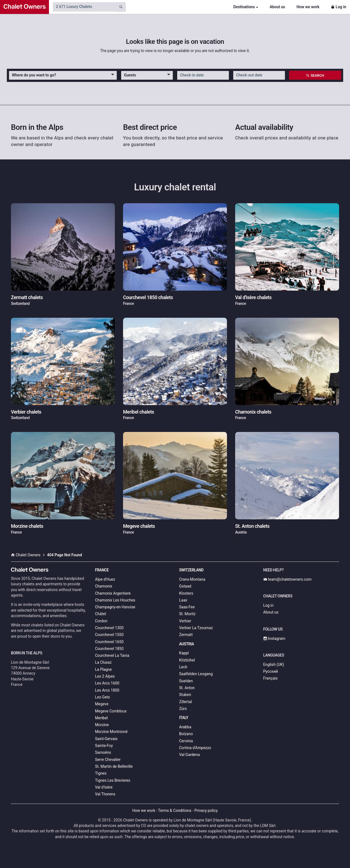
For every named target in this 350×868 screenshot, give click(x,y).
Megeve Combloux (111, 711)
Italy (184, 718)
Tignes (101, 773)
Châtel (101, 614)
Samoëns (103, 752)
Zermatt (186, 635)
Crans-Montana (192, 579)
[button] (63, 75)
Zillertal (186, 702)
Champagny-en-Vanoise (115, 607)
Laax (183, 600)
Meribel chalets (138, 412)
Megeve (102, 704)
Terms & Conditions (175, 810)
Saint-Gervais (106, 739)
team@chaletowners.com (288, 579)
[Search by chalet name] (84, 7)
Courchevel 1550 (109, 635)
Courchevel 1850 (109, 649)
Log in (339, 7)
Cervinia (186, 741)
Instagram (274, 638)
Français (271, 678)
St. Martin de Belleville (114, 766)
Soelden (186, 681)
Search (315, 75)
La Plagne (104, 669)
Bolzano (186, 734)
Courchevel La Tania (112, 655)
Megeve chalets (139, 526)
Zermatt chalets (27, 297)
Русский (271, 671)
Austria (186, 644)
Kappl (184, 653)
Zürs (183, 709)
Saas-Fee (187, 607)
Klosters (186, 593)
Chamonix (104, 586)
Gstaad (185, 586)
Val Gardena (189, 755)
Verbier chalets (26, 412)
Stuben (185, 695)
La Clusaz (103, 662)
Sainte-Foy (104, 746)
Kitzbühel (187, 660)
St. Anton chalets (252, 526)
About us (277, 7)
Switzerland (191, 570)
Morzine (102, 725)
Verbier (185, 621)
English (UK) (274, 664)
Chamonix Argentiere (113, 593)
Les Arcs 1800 (107, 690)
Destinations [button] (244, 7)
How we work (308, 7)
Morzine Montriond (111, 732)
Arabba (185, 727)
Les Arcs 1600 (107, 683)
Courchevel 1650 (109, 642)
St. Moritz (187, 614)
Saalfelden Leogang (196, 674)
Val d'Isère (104, 787)
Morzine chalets (27, 526)
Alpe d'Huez (105, 579)
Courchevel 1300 (109, 628)
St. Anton (187, 688)
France (102, 570)
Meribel (101, 718)
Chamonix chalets (253, 412)
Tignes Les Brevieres (113, 780)
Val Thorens (105, 794)
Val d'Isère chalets (253, 297)
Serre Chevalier (108, 760)
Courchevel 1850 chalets (148, 297)
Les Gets (103, 697)
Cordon (101, 621)
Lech (183, 667)
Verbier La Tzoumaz (196, 628)
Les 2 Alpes (105, 676)
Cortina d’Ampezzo (195, 748)
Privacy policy (206, 810)
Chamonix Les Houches (115, 600)
